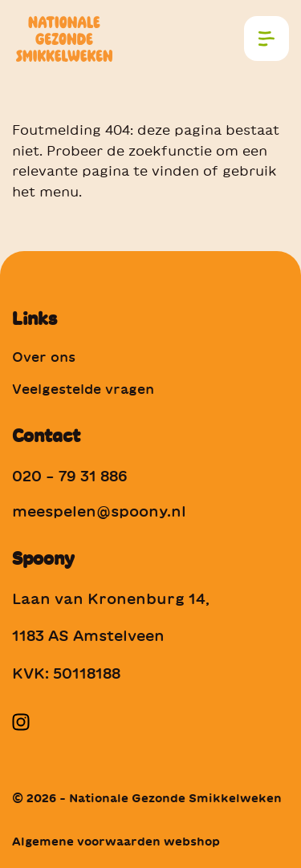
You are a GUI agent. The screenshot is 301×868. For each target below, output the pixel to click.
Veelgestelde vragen (83, 389)
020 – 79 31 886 (70, 476)
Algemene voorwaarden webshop (116, 842)
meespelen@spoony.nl (99, 511)
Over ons (44, 357)
